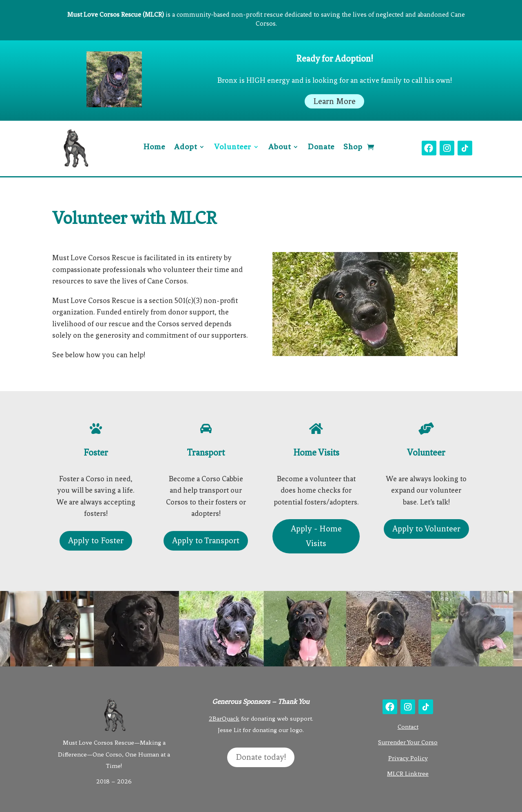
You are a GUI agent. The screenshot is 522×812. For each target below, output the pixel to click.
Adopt (186, 148)
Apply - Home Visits (316, 536)
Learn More (334, 101)
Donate (321, 148)
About (280, 148)
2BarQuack (224, 719)
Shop (353, 148)
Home (154, 148)
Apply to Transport (206, 541)
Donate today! (261, 757)
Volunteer (233, 148)
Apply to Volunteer (426, 529)
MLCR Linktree (408, 774)
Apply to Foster (96, 541)
